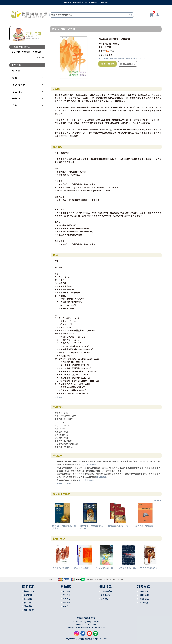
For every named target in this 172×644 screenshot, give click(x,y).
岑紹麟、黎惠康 (112, 44)
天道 (109, 47)
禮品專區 (67, 599)
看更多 (58, 397)
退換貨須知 (101, 477)
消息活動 (28, 606)
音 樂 (15, 105)
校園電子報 (144, 591)
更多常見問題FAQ (65, 483)
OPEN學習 (143, 602)
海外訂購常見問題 (86, 480)
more (157, 500)
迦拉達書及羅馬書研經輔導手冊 (92, 527)
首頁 (54, 29)
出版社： (103, 47)
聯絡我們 (28, 595)
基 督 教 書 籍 (19, 85)
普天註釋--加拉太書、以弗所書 (26, 52)
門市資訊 (28, 599)
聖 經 (15, 78)
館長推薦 (67, 595)
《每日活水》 (145, 595)
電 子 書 (16, 71)
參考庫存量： (105, 55)
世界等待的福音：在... (151, 568)
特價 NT (102, 51)
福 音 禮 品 (17, 91)
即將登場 (67, 606)
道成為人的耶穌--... (83, 568)
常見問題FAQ (30, 591)
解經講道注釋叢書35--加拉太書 (64, 527)
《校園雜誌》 (145, 599)
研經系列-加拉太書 (144, 526)
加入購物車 (107, 64)
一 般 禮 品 (17, 98)
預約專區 (104, 599)
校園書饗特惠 (106, 591)
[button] (92, 39)
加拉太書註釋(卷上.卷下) (119, 526)
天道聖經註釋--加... (127, 568)
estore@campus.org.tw (89, 622)
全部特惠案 (105, 595)
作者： (102, 44)
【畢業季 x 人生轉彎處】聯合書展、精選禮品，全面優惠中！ (86, 2)
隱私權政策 (29, 610)
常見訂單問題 (90, 465)
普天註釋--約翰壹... (61, 568)
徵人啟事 (28, 602)
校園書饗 (67, 602)
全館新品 (67, 591)
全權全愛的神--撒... (105, 568)
